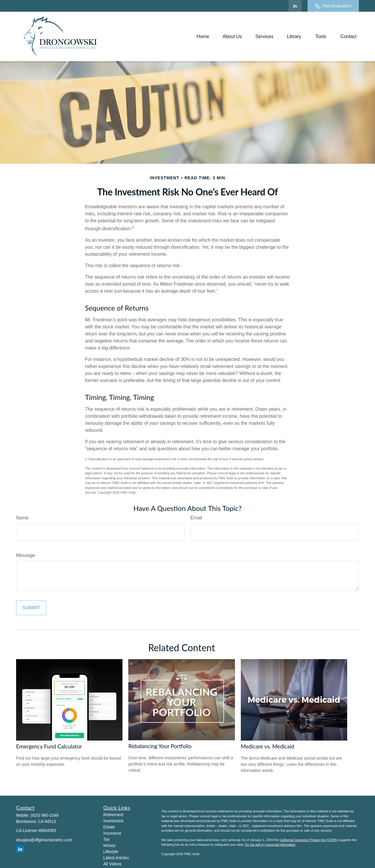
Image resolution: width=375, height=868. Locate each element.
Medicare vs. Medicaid (268, 746)
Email (196, 518)
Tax (107, 839)
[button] (203, 36)
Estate (109, 827)
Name (22, 518)
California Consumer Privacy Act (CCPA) (308, 840)
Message (26, 555)
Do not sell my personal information (270, 845)
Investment (113, 821)
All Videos (112, 864)
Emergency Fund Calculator (49, 746)
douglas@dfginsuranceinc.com (44, 840)
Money (110, 845)
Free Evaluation (333, 6)
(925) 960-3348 (45, 815)
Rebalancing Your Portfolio (160, 746)
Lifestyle (111, 852)
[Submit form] (31, 608)
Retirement (113, 815)
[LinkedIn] (295, 6)
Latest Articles (116, 858)
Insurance (112, 833)
